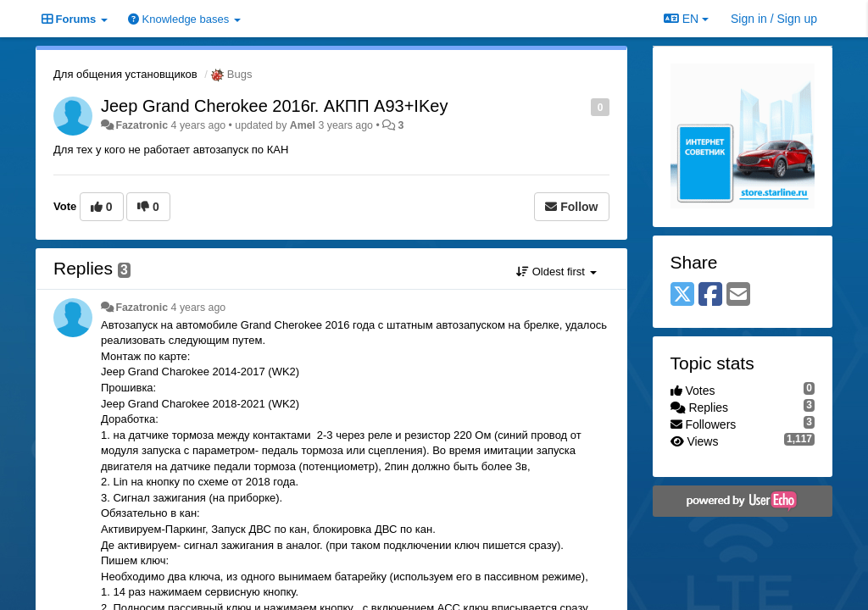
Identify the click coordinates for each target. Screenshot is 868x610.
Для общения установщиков (125, 74)
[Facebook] (710, 295)
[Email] (738, 295)
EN (686, 19)
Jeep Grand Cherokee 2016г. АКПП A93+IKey (274, 106)
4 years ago (199, 308)
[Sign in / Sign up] (774, 19)
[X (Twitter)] (682, 295)
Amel (303, 125)
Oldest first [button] (556, 272)
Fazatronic (142, 125)
